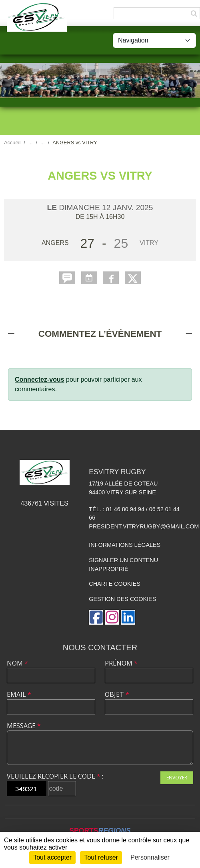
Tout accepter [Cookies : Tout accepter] (52, 857)
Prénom (121, 663)
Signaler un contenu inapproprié (123, 565)
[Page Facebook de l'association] (96, 617)
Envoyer (177, 778)
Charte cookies (114, 584)
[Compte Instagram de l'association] (112, 617)
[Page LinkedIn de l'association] (128, 617)
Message (24, 726)
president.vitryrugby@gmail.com (144, 526)
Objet (117, 694)
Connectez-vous (40, 379)
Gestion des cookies (122, 599)
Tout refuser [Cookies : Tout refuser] (101, 857)
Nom (17, 663)
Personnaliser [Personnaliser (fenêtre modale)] (150, 857)
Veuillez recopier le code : (55, 776)
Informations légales (125, 545)
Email (19, 694)
